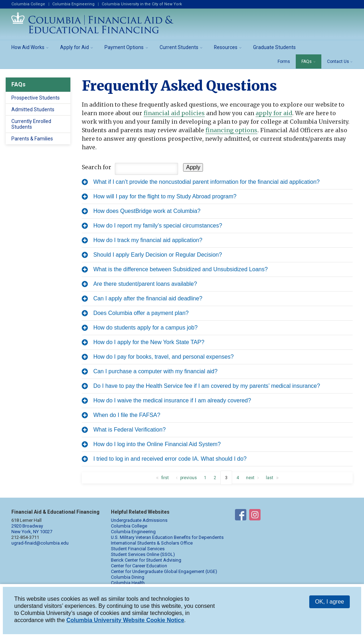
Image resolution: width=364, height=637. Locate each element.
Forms (284, 61)
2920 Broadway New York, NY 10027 (32, 529)
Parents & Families (32, 139)
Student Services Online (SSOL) (143, 554)
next (250, 478)
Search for (97, 167)
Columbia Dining (128, 577)
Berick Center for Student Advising (146, 560)
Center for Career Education (139, 566)
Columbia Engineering (73, 4)
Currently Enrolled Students (31, 124)
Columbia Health (128, 583)
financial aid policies (174, 113)
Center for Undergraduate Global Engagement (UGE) (164, 571)
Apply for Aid (74, 47)
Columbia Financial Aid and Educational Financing (92, 23)
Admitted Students (33, 109)
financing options (231, 130)
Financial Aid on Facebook (241, 516)
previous (189, 478)
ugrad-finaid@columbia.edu (40, 543)
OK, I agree (330, 602)
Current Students (179, 47)
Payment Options (124, 47)
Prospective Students (36, 98)
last (270, 478)
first (165, 478)
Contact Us (338, 61)
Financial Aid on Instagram (255, 516)
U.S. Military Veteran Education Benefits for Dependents (167, 537)
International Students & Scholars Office (152, 543)
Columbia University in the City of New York (142, 4)
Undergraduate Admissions (139, 520)
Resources (226, 47)
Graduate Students (274, 47)
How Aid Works (28, 47)
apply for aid (274, 113)
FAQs (307, 61)
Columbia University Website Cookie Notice (125, 620)
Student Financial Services (138, 549)
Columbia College (28, 4)
